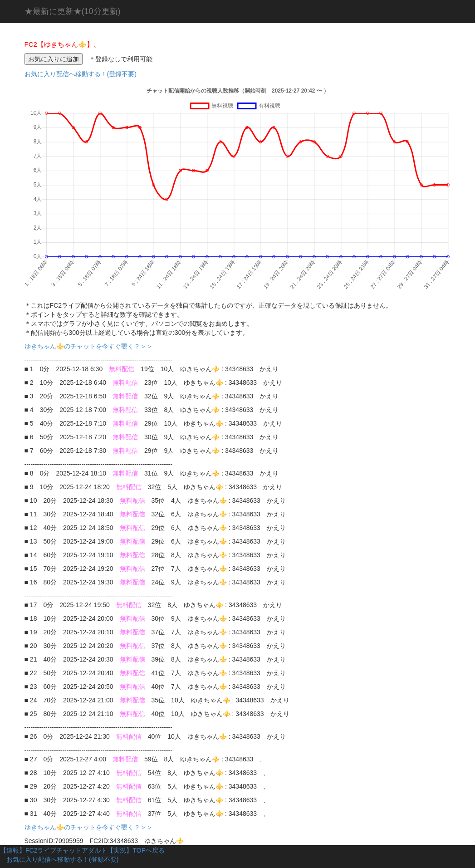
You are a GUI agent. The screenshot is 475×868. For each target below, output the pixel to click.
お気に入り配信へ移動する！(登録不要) (81, 74)
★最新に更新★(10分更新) (73, 11)
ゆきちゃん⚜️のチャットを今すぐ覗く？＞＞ (92, 346)
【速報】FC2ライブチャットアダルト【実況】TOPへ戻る (82, 850)
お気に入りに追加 (54, 59)
